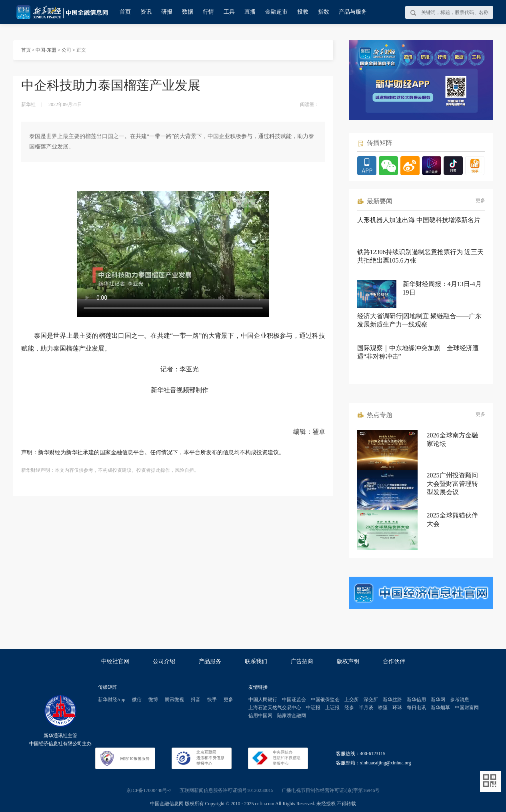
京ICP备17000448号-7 (149, 790)
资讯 (146, 12)
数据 (188, 12)
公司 (66, 50)
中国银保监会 (325, 700)
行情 (208, 12)
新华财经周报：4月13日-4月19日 (442, 288)
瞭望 (383, 708)
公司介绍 (164, 661)
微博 (153, 700)
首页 (125, 12)
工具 (229, 12)
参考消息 (460, 700)
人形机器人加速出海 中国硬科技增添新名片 (419, 220)
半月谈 (366, 708)
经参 (349, 708)
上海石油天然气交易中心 (275, 708)
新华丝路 (392, 700)
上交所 (352, 700)
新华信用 (416, 700)
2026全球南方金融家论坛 (452, 439)
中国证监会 (294, 700)
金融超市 (276, 12)
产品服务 (210, 661)
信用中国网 (260, 716)
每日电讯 (416, 708)
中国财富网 (467, 708)
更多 (480, 200)
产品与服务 (353, 12)
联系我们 (256, 661)
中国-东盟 (46, 50)
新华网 (438, 700)
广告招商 (302, 661)
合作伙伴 (394, 661)
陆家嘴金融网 (292, 716)
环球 (397, 708)
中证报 (313, 708)
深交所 (371, 700)
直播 (250, 12)
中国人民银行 (263, 700)
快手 (212, 700)
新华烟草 (440, 708)
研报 (167, 12)
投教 (303, 12)
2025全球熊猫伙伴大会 (452, 519)
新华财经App (112, 700)
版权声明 (348, 661)
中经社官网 (115, 661)
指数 (324, 12)
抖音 (196, 700)
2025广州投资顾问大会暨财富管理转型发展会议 (452, 484)
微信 (137, 700)
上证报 (332, 708)
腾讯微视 (174, 700)
